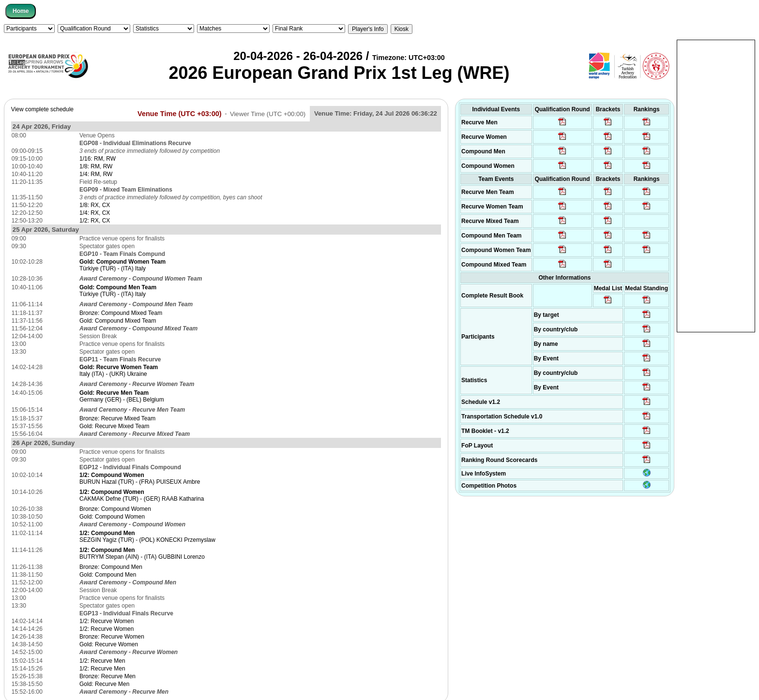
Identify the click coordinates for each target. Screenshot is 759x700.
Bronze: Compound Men (111, 567)
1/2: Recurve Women (107, 621)
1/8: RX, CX (95, 205)
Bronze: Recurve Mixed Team (117, 418)
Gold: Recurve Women (109, 644)
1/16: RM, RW (98, 159)
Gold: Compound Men (108, 575)
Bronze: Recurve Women (112, 637)
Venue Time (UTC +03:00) (180, 113)
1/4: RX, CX (95, 213)
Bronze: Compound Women (115, 509)
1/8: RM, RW (96, 166)
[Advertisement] (716, 185)
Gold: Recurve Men (104, 684)
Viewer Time (268, 113)
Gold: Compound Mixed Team (118, 321)
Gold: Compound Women (112, 517)
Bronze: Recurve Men (107, 676)
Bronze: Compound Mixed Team (121, 313)
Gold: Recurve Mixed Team (114, 426)
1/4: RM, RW (96, 174)
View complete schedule (42, 109)
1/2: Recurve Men (102, 661)
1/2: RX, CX (95, 221)
